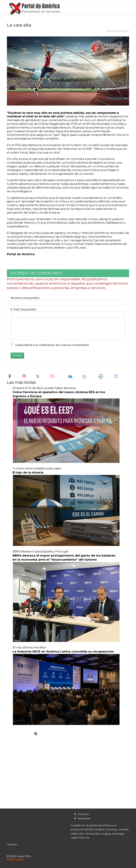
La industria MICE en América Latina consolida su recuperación (63, 651)
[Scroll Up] (15, 860)
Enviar (17, 355)
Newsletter (84, 818)
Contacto (83, 814)
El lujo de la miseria (28, 472)
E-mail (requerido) (24, 309)
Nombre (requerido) (25, 298)
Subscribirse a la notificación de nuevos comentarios (52, 345)
